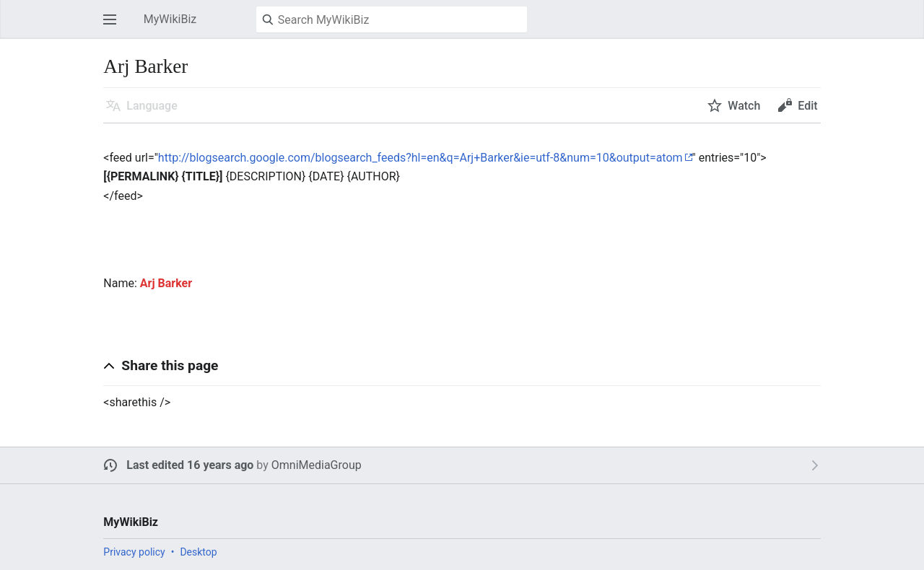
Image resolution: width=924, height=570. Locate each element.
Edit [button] (807, 106)
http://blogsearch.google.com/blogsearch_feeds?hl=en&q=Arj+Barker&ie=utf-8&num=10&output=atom (420, 158)
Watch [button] (744, 106)
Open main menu (114, 26)
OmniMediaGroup (317, 465)
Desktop (198, 552)
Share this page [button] (170, 365)
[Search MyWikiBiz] (392, 19)
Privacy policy (134, 552)
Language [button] (152, 106)
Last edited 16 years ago (190, 465)
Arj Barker (166, 283)
